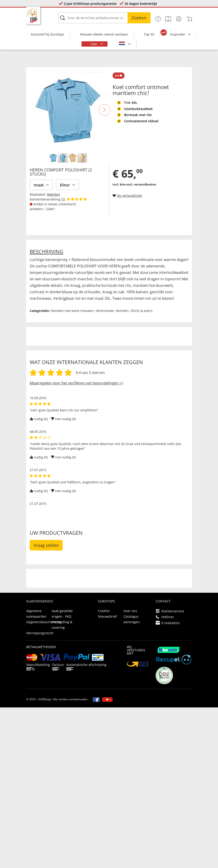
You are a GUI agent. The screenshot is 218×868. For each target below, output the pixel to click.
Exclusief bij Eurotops (48, 34)
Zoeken (139, 18)
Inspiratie (178, 34)
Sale (94, 44)
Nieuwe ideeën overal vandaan (104, 34)
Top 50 (149, 34)
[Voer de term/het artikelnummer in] (105, 18)
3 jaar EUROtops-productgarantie (90, 4)
